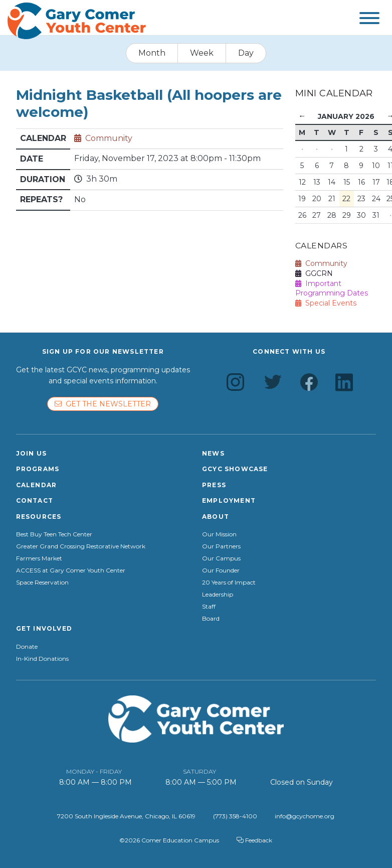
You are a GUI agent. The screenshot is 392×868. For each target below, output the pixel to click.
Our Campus (221, 558)
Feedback (254, 840)
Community (109, 138)
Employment (229, 500)
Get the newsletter (103, 404)
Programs (38, 469)
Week (202, 53)
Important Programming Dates (332, 288)
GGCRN (314, 273)
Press (214, 485)
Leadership (218, 595)
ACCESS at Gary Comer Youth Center (71, 570)
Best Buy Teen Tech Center (54, 534)
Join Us (31, 453)
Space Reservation (42, 583)
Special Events (326, 303)
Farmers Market (39, 558)
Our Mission (219, 534)
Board (211, 619)
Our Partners (221, 546)
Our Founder (221, 570)
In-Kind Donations (42, 659)
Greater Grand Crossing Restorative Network (81, 546)
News (213, 453)
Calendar (37, 485)
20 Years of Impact (229, 583)
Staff (209, 607)
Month (152, 53)
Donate (27, 647)
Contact (35, 500)
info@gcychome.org (305, 816)
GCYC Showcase (235, 469)
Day (246, 53)
